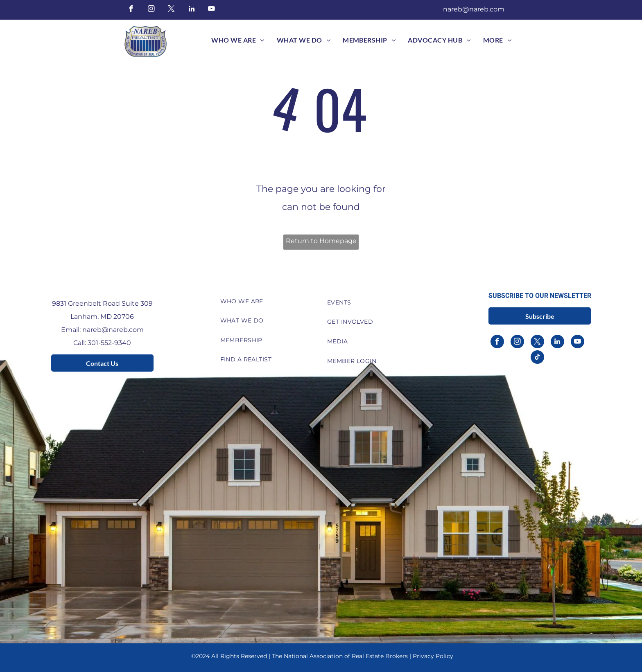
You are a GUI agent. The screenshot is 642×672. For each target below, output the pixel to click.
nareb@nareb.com (474, 9)
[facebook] (131, 10)
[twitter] (171, 10)
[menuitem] (238, 40)
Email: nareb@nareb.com (102, 330)
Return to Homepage (321, 241)
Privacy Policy (433, 656)
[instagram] (151, 10)
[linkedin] (191, 10)
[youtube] (211, 10)
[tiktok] (537, 358)
